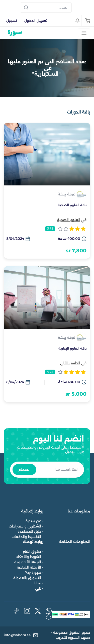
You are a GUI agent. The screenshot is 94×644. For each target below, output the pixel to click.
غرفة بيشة (67, 194)
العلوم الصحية (69, 220)
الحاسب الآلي (70, 363)
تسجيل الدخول (36, 21)
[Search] (46, 8)
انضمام (24, 470)
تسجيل (12, 21)
